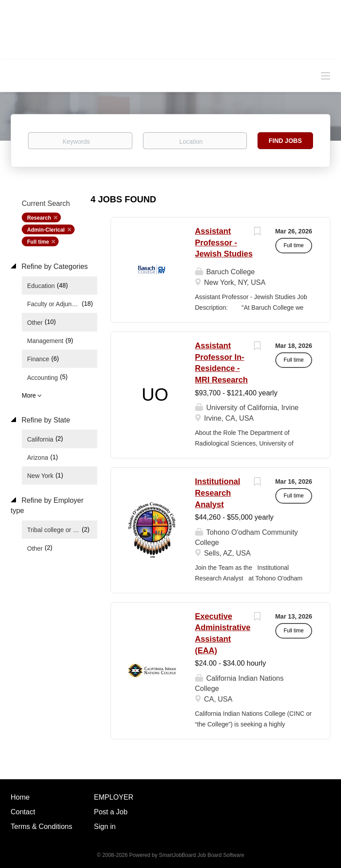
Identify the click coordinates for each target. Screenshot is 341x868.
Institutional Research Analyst (218, 493)
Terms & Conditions (42, 827)
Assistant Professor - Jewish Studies (224, 243)
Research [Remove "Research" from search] (39, 218)
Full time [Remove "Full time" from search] (38, 242)
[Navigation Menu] (325, 75)
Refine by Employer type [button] (47, 505)
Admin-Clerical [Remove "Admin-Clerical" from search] (46, 230)
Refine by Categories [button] (54, 266)
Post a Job (111, 812)
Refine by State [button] (45, 420)
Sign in (105, 827)
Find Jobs (285, 141)
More (29, 395)
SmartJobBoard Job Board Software (202, 855)
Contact (23, 812)
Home (20, 797)
